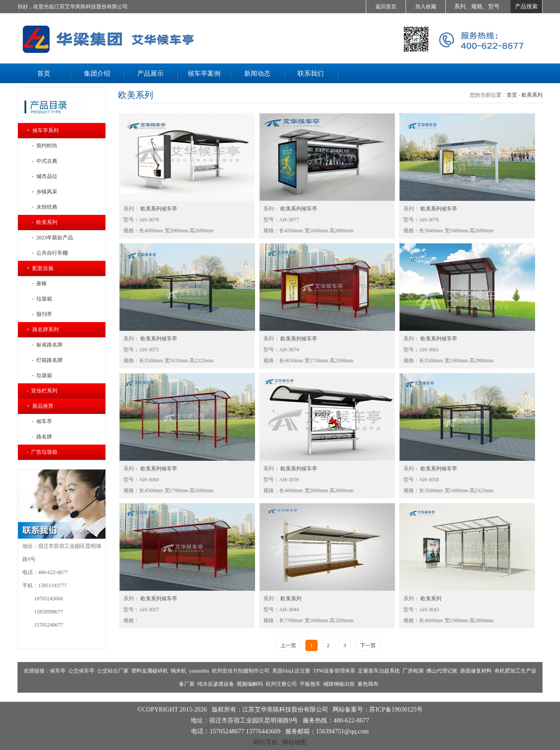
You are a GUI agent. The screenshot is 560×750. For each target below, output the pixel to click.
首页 (512, 95)
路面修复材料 (476, 671)
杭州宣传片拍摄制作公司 (241, 671)
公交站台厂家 (113, 671)
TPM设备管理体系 (334, 671)
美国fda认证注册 (291, 671)
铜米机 (178, 671)
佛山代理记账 (442, 671)
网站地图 (294, 742)
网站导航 (266, 742)
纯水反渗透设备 (216, 684)
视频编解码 (250, 684)
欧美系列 (532, 95)
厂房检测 (413, 671)
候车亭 (58, 671)
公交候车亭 (81, 671)
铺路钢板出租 (339, 684)
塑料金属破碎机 (150, 671)
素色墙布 (368, 684)
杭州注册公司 (281, 684)
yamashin (199, 671)
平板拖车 (310, 684)
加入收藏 (426, 7)
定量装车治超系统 (379, 671)
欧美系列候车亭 (158, 209)
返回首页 (386, 7)
